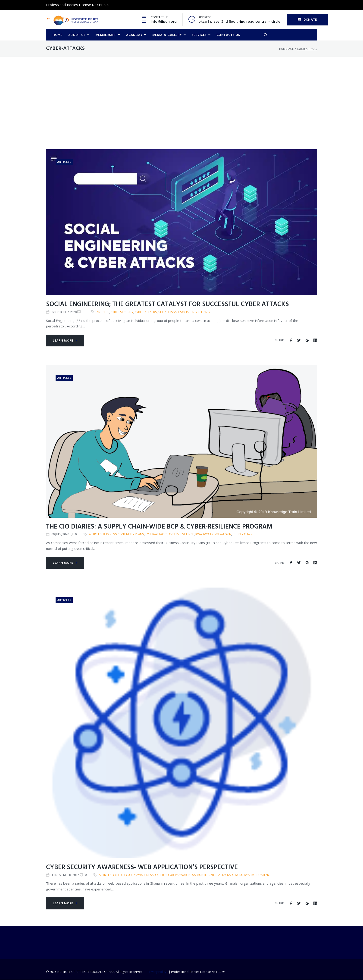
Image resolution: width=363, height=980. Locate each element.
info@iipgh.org (164, 22)
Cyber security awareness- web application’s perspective (142, 868)
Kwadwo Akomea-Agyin (213, 534)
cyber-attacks (146, 312)
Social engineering (195, 312)
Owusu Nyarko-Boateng (251, 875)
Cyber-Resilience (181, 534)
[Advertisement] (181, 103)
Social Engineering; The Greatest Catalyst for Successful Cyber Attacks (167, 305)
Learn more (65, 341)
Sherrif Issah (169, 312)
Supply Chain (243, 534)
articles (103, 312)
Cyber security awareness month (181, 875)
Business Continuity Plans (124, 534)
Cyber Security (122, 312)
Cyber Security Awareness (133, 875)
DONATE (307, 20)
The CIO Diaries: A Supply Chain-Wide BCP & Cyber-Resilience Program (159, 527)
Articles (64, 162)
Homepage (286, 49)
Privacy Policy (157, 972)
